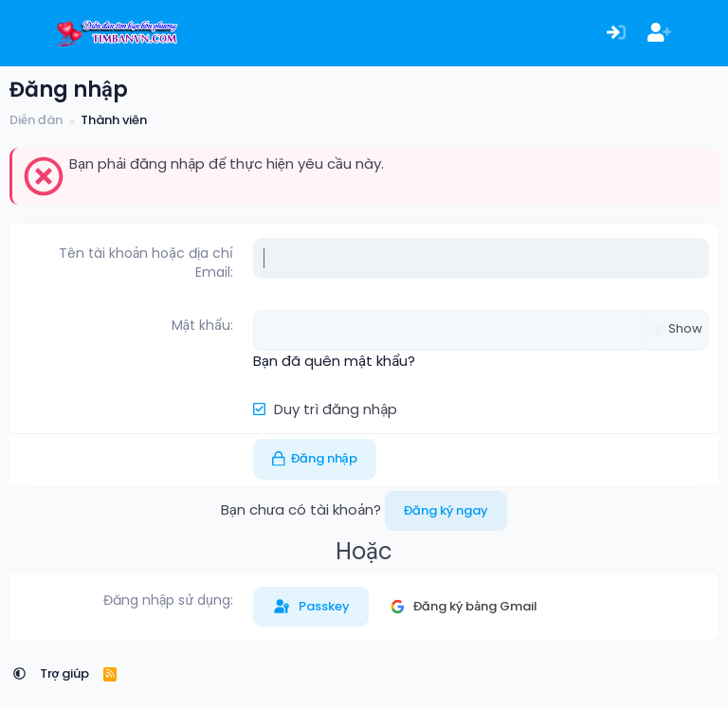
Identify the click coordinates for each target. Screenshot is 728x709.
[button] (19, 673)
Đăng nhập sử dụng (167, 600)
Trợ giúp (65, 673)
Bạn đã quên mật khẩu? (334, 361)
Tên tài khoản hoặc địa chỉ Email (146, 263)
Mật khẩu (201, 325)
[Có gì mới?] (702, 34)
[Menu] (26, 33)
